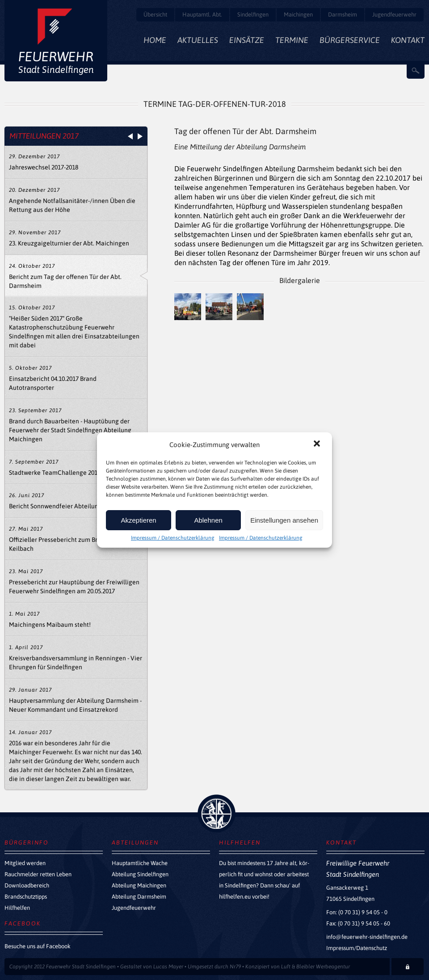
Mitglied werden (25, 863)
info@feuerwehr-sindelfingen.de (367, 937)
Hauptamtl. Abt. (202, 15)
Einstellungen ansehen (284, 520)
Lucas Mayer (168, 967)
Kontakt (408, 40)
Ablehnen (208, 520)
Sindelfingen (253, 15)
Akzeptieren (138, 520)
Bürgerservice (350, 40)
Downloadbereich (27, 885)
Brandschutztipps (26, 897)
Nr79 (235, 967)
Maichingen (298, 15)
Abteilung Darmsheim (139, 897)
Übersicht (155, 15)
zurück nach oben (217, 813)
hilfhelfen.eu (235, 897)
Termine (292, 40)
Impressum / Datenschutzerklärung (173, 538)
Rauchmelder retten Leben (38, 874)
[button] (318, 444)
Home (155, 40)
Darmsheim (343, 15)
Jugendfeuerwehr (394, 15)
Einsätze (247, 40)
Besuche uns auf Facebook (38, 946)
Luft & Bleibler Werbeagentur (315, 967)
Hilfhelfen (17, 908)
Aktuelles (198, 40)
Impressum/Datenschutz (357, 948)
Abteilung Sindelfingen (140, 874)
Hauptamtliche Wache (140, 863)
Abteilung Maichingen (139, 885)
